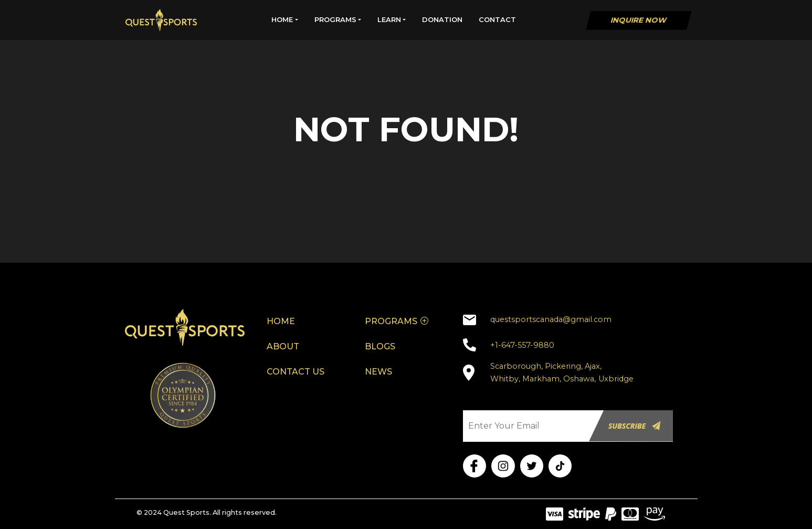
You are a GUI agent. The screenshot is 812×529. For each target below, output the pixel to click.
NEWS (378, 372)
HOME (282, 19)
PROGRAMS (335, 19)
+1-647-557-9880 (522, 345)
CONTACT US (296, 372)
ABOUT (283, 346)
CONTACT (497, 19)
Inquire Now (639, 20)
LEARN (389, 19)
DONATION (442, 19)
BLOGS (380, 346)
